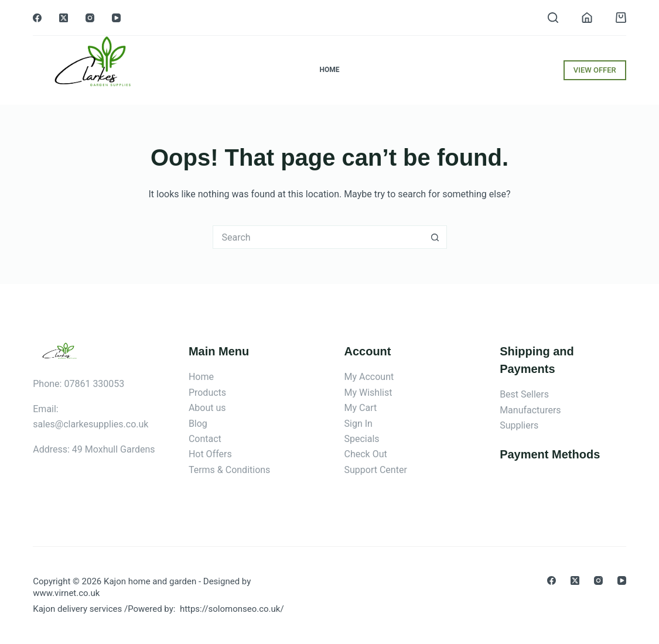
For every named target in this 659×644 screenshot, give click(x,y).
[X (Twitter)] (64, 18)
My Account (369, 377)
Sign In (358, 424)
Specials (362, 439)
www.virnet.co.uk (66, 593)
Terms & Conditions (230, 470)
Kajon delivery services (77, 609)
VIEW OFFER (595, 70)
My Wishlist (368, 393)
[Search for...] (318, 237)
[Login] (587, 18)
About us (207, 408)
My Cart (361, 408)
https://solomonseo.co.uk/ (232, 609)
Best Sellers (524, 394)
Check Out (366, 454)
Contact (205, 439)
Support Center (376, 470)
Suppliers (519, 425)
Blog (198, 424)
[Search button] (435, 237)
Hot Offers (210, 454)
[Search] (553, 18)
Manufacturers (530, 410)
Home (329, 70)
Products (207, 393)
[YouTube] (116, 18)
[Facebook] (37, 18)
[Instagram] (90, 18)
